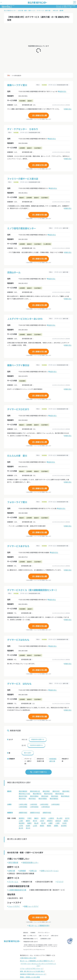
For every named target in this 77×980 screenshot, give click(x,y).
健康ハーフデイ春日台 (18, 365)
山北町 (35, 826)
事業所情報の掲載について (30, 939)
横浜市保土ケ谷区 (24, 794)
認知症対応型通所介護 (40, 760)
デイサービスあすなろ (18, 546)
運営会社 (26, 933)
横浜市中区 (56, 791)
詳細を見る (68, 109)
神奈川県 (55, 10)
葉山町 (36, 823)
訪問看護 (22, 871)
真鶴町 (56, 826)
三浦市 (21, 821)
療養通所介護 (65, 760)
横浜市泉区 (32, 799)
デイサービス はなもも (19, 684)
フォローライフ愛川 (17, 502)
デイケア (60, 882)
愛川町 (61, 10)
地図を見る (62, 91)
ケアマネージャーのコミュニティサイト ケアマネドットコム (38, 965)
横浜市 (9, 791)
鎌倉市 (36, 818)
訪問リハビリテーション (49, 871)
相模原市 (10, 813)
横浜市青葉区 (43, 799)
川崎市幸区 (34, 804)
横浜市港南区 (34, 796)
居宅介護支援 (13, 862)
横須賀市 (22, 818)
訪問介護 (11, 871)
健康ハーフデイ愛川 (17, 85)
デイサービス (13, 882)
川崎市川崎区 (23, 804)
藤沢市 (43, 818)
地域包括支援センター (30, 862)
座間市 (66, 821)
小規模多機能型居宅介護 (17, 890)
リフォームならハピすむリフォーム (31, 968)
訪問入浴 (33, 871)
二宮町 (57, 823)
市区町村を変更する (36, 745)
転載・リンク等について (30, 936)
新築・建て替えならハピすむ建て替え (32, 971)
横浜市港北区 (60, 794)
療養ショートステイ (31, 906)
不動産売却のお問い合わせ (30, 942)
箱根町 (49, 826)
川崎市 (9, 804)
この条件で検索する (38, 772)
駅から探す (28, 753)
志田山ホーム (14, 272)
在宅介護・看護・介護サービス (27, 10)
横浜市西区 (46, 791)
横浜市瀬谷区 (65, 796)
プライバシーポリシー (44, 933)
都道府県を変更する (38, 739)
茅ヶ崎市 (60, 818)
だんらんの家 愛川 (17, 456)
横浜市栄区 (22, 799)
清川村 (28, 828)
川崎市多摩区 (23, 807)
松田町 (28, 826)
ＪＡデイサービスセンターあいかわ (25, 319)
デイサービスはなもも (18, 640)
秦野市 (28, 821)
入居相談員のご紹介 (46, 939)
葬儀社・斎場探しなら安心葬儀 (30, 977)
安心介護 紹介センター (10, 10)
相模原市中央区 (35, 813)
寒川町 (43, 823)
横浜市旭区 (45, 796)
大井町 (21, 826)
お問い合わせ (55, 936)
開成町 (42, 826)
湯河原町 (64, 826)
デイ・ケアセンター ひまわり (23, 129)
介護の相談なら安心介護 (28, 958)
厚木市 (35, 821)
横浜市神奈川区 (35, 791)
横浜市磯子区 (37, 794)
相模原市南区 (47, 813)
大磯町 (50, 823)
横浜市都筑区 (54, 799)
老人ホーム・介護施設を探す (38, 925)
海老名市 (58, 821)
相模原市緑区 (23, 813)
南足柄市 (22, 823)
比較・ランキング (44, 936)
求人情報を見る (38, 115)
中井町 (64, 823)
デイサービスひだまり (18, 409)
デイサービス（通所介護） (44, 10)
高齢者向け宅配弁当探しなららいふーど (33, 974)
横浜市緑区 (55, 796)
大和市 (42, 821)
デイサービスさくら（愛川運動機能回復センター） (33, 590)
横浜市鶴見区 (23, 791)
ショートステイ (13, 906)
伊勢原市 (50, 821)
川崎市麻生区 (46, 807)
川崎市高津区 (55, 804)
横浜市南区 (66, 791)
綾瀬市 (29, 823)
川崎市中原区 (44, 804)
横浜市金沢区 (48, 794)
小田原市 (51, 818)
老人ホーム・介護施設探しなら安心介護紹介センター (37, 961)
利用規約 (33, 933)
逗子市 (67, 818)
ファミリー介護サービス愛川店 (23, 179)
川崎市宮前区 (34, 807)
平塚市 (29, 818)
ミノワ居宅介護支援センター (22, 228)
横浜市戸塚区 (23, 796)
